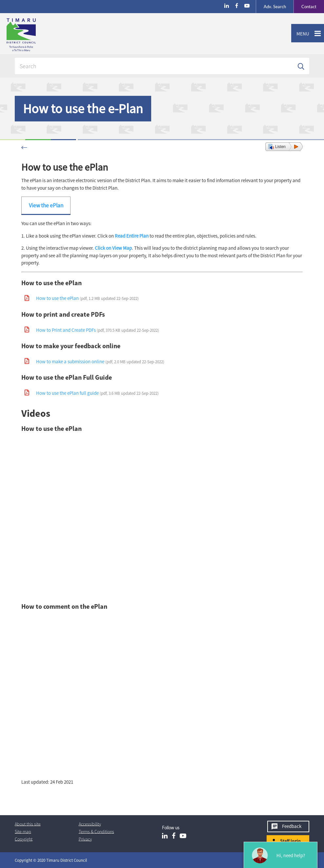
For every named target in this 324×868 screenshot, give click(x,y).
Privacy (85, 839)
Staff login (290, 841)
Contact (305, 7)
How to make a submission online (100, 361)
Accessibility (90, 824)
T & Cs (96, 831)
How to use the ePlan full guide (97, 393)
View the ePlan (46, 205)
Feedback (292, 826)
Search (275, 7)
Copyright (24, 839)
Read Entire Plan (132, 236)
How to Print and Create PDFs (98, 330)
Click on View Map (113, 248)
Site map (23, 831)
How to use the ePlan (87, 298)
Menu (300, 34)
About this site (28, 824)
